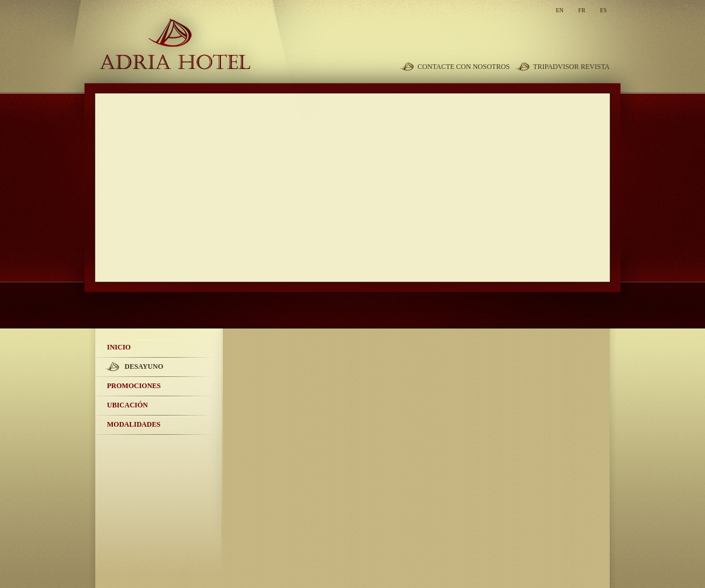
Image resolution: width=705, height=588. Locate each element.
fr (582, 10)
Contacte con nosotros (464, 67)
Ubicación (127, 405)
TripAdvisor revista (571, 67)
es (603, 10)
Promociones (134, 386)
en (560, 10)
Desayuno (144, 366)
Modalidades (134, 424)
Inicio (119, 347)
